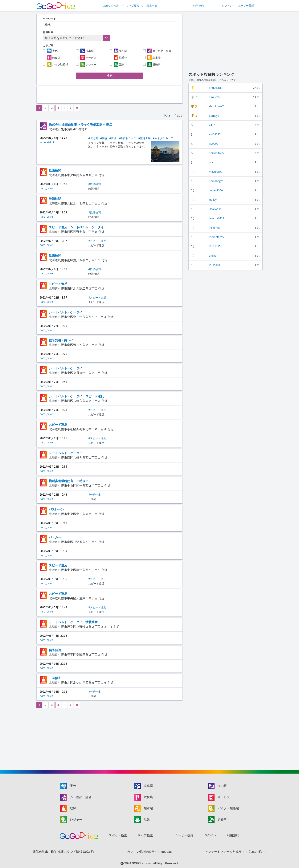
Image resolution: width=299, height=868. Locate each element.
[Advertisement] (110, 95)
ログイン (227, 6)
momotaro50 (217, 237)
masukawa (216, 172)
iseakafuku (216, 209)
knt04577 (215, 134)
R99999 (214, 144)
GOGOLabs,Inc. (143, 863)
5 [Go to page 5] (64, 108)
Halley (213, 200)
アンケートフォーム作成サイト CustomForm (236, 852)
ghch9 (213, 256)
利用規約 (198, 6)
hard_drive (46, 188)
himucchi (215, 97)
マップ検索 (133, 6)
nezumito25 (216, 153)
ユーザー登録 (246, 6)
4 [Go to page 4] (58, 108)
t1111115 (215, 246)
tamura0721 (217, 218)
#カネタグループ (163, 138)
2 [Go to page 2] (46, 108)
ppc (211, 162)
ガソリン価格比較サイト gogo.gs (150, 852)
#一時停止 (94, 495)
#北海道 (93, 138)
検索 (110, 75)
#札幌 (104, 138)
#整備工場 (145, 138)
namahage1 (216, 181)
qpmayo (214, 116)
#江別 (113, 138)
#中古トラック (127, 138)
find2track (215, 88)
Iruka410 (214, 265)
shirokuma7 (216, 106)
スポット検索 (111, 6)
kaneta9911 (47, 142)
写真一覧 (152, 6)
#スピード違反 (97, 241)
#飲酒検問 (94, 184)
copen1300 (216, 190)
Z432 (212, 125)
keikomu (214, 228)
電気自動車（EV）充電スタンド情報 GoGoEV (64, 852)
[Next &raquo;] (71, 108)
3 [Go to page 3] (52, 108)
